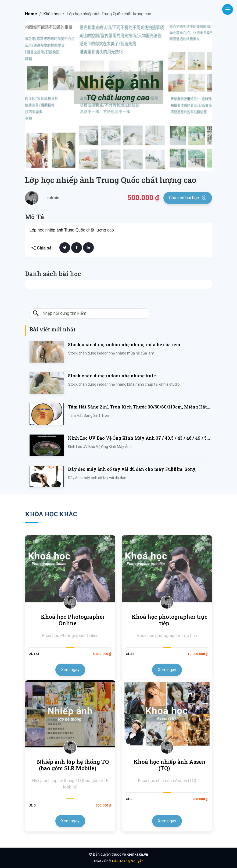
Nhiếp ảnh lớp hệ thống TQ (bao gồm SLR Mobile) (73, 765)
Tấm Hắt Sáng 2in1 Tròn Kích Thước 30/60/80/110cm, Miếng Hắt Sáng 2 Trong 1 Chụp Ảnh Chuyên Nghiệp (137, 407)
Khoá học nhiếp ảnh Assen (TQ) (170, 765)
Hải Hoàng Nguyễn (128, 861)
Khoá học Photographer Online (73, 620)
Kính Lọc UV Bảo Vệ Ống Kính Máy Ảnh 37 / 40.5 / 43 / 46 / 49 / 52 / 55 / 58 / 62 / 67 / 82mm (140, 438)
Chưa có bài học (188, 198)
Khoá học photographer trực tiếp (170, 620)
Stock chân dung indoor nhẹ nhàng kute (112, 376)
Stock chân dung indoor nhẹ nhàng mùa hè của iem (124, 344)
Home (31, 14)
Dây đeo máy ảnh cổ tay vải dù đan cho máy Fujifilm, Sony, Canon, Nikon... (132, 469)
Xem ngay (70, 670)
